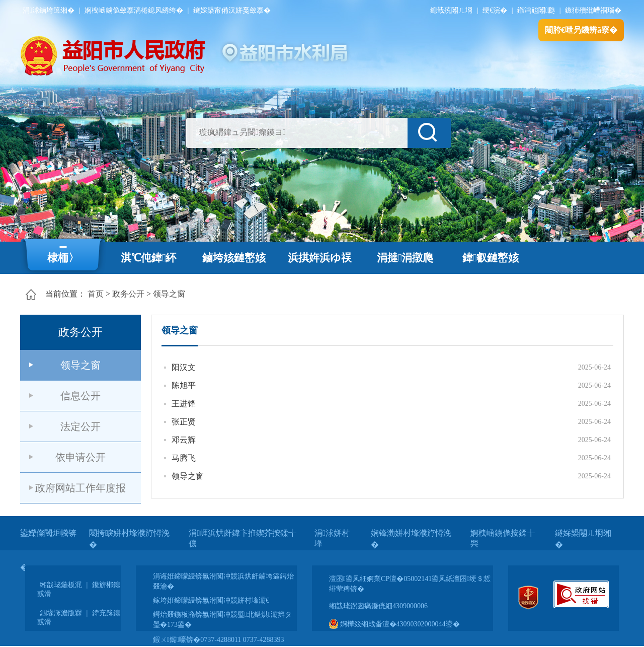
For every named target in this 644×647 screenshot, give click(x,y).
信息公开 (80, 396)
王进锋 (184, 404)
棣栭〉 (63, 258)
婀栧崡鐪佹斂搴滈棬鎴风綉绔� (134, 10)
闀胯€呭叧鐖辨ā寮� (581, 30)
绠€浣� (495, 10)
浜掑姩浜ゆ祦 (320, 258)
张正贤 (184, 422)
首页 (96, 294)
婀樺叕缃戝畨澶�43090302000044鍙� (394, 624)
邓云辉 (184, 440)
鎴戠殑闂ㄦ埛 (451, 10)
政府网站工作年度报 (80, 488)
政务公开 (128, 294)
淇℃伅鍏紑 (149, 258)
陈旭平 (184, 385)
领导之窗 (169, 294)
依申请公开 (80, 457)
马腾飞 (184, 458)
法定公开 (80, 426)
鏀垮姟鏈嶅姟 (234, 258)
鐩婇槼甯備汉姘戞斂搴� (232, 10)
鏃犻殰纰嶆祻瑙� (593, 10)
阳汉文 (184, 367)
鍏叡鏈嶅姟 (491, 258)
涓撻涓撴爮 (405, 258)
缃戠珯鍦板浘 (61, 585)
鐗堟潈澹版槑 (61, 613)
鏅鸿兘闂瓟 (536, 10)
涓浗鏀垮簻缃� (49, 10)
